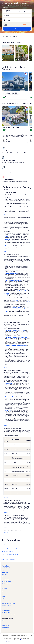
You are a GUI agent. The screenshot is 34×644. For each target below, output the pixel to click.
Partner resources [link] (6, 579)
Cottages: (8, 246)
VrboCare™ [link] (5, 575)
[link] (26, 74)
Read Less (6, 214)
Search (17, 29)
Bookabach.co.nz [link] (6, 628)
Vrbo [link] (3, 621)
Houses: (7, 236)
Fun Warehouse (15, 300)
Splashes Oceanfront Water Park (17, 299)
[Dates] (17, 16)
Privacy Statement (21, 640)
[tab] (6, 545)
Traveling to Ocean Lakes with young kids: (16, 337)
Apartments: (9, 239)
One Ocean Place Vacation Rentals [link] (9, 549)
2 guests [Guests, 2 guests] (8, 20)
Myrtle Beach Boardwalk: (12, 265)
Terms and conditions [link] (7, 606)
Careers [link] (4, 596)
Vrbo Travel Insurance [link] (7, 586)
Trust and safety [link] (5, 577)
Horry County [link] (8, 37)
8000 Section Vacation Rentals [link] (8, 560)
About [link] (4, 594)
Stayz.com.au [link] (5, 630)
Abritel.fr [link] (4, 623)
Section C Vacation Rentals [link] (7, 551)
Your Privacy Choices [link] (6, 613)
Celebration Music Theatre (21, 291)
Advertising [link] (5, 588)
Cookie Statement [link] (6, 610)
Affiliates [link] (4, 599)
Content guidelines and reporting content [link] (11, 615)
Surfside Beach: (9, 397)
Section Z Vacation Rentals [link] (7, 557)
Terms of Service (7, 641)
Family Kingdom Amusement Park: (14, 280)
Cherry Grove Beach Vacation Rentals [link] (10, 554)
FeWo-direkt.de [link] (5, 625)
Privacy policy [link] (5, 608)
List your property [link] (6, 572)
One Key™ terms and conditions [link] (9, 603)
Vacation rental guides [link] (7, 581)
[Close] (32, 636)
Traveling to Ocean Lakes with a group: (15, 330)
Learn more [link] (4, 183)
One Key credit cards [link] (6, 584)
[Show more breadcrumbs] (3, 37)
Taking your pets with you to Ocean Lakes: (16, 346)
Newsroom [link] (5, 601)
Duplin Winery (7, 294)
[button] (17, 188)
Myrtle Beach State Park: (12, 273)
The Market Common (16, 308)
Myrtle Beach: (9, 383)
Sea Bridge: (8, 410)
